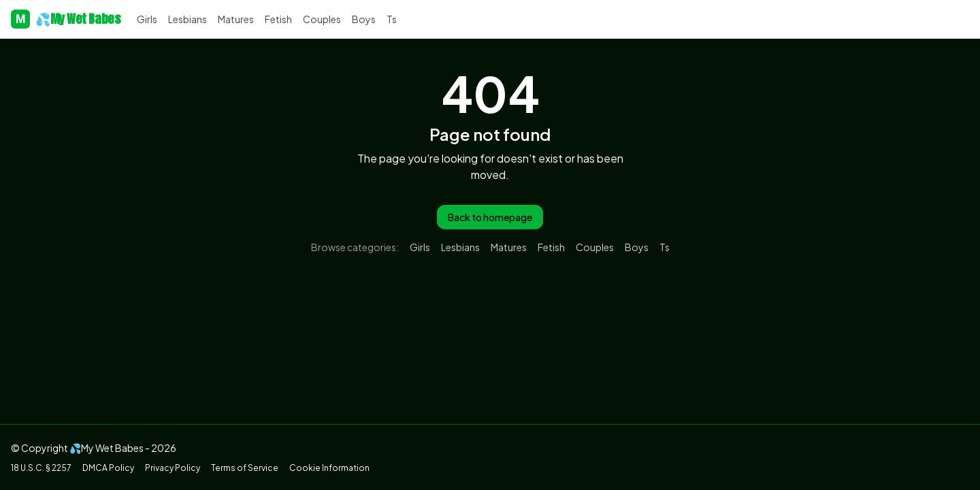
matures (236, 19)
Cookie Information (329, 468)
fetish (278, 19)
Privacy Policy (173, 468)
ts (392, 19)
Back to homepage (490, 217)
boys (364, 19)
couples (322, 19)
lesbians (187, 19)
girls (147, 19)
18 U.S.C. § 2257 (41, 468)
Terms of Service (245, 468)
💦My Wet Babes (66, 19)
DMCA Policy (108, 468)
